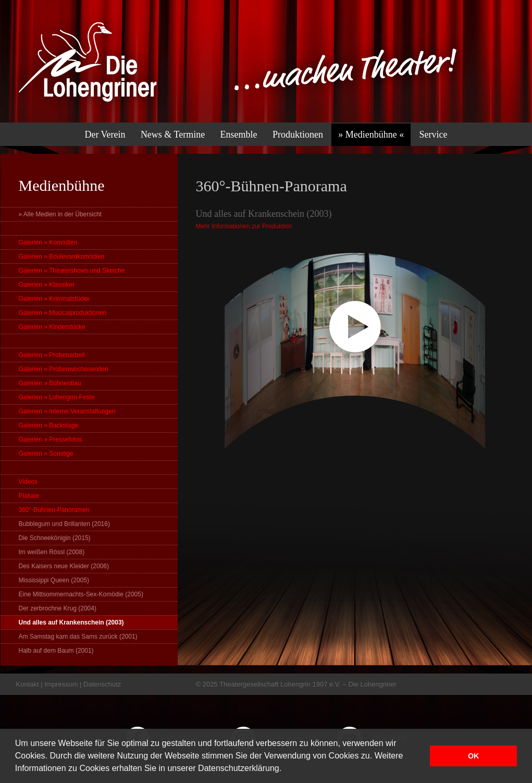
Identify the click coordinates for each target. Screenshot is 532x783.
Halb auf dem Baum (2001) (56, 651)
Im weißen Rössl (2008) (52, 552)
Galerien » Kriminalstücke (54, 299)
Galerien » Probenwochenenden (64, 369)
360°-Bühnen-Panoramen (54, 510)
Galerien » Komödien (48, 242)
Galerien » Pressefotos (51, 439)
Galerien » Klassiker (47, 285)
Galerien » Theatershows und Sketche (72, 271)
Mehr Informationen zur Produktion (244, 226)
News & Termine (173, 134)
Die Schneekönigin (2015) (55, 538)
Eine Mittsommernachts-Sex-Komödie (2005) (81, 594)
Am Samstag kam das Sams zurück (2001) (78, 637)
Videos (28, 482)
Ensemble (239, 134)
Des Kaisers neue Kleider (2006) (64, 566)
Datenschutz (102, 684)
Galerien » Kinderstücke (52, 327)
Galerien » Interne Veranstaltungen (67, 411)
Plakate (29, 496)
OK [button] (474, 756)
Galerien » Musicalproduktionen (63, 313)
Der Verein (105, 134)
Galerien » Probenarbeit (52, 355)
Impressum (61, 684)
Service (434, 134)
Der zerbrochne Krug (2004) (58, 608)
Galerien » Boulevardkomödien (62, 256)
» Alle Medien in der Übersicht (60, 214)
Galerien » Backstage (49, 425)
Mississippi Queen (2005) (54, 580)
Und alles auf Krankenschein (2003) (71, 622)
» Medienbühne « (371, 134)
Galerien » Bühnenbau (50, 383)
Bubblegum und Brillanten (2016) (64, 524)
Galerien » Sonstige (46, 454)
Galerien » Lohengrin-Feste (57, 397)
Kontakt (28, 684)
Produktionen (298, 134)
